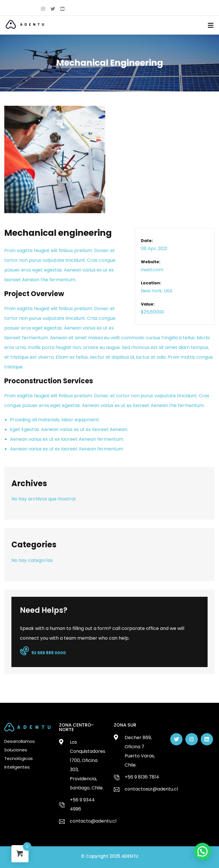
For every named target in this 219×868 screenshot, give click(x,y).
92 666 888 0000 (43, 651)
